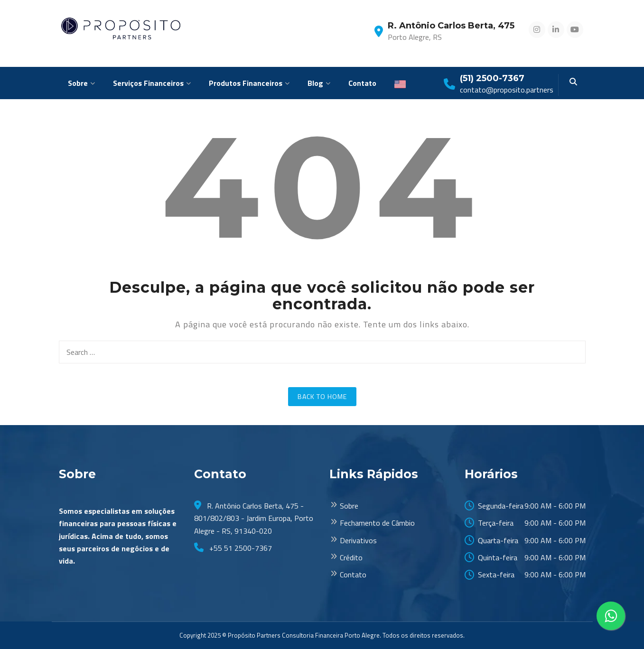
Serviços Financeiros (148, 83)
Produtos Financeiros (246, 83)
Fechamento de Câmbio (377, 523)
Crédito (351, 557)
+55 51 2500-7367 (240, 548)
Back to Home (322, 396)
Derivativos (358, 540)
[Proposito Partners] (121, 28)
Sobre (78, 83)
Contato (362, 83)
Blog (315, 83)
